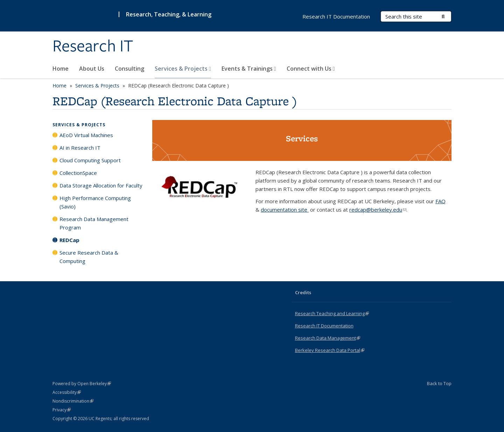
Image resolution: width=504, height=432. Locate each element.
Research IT (93, 47)
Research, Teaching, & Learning (169, 14)
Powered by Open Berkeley (82, 384)
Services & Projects (183, 69)
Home (61, 69)
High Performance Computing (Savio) (95, 202)
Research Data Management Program (94, 223)
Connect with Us (311, 69)
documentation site (285, 210)
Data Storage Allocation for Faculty (101, 185)
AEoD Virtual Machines (86, 135)
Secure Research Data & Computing (89, 257)
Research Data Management (328, 338)
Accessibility (67, 392)
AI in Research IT (80, 148)
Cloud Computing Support (90, 160)
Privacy (62, 410)
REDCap (69, 240)
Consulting (129, 69)
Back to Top (439, 383)
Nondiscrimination (73, 401)
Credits (303, 292)
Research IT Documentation (336, 16)
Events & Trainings (249, 69)
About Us (92, 69)
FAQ (440, 201)
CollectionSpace (78, 173)
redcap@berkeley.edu (378, 210)
